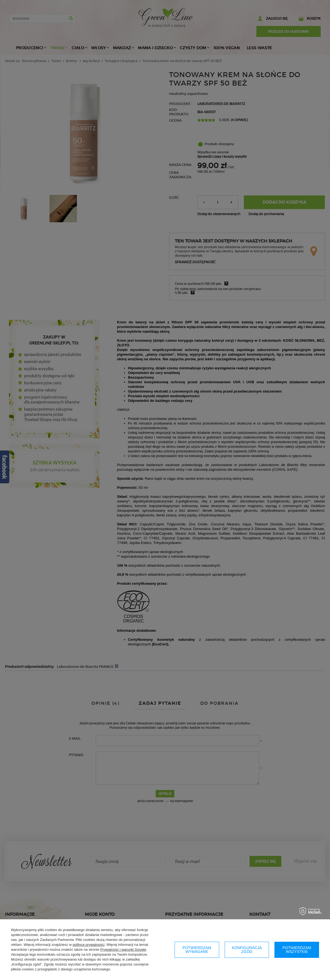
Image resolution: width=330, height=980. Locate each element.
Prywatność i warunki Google (123, 950)
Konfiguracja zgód (247, 950)
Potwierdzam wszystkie (297, 950)
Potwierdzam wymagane (197, 950)
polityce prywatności (88, 945)
